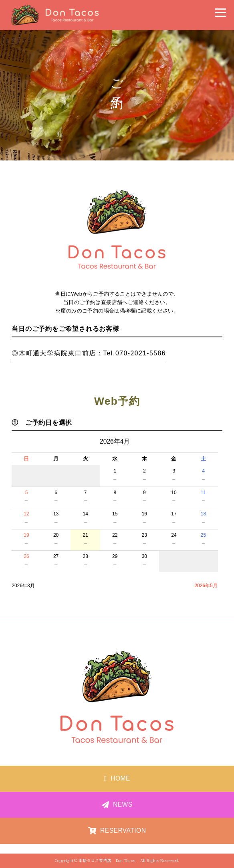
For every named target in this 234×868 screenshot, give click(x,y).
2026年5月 (206, 586)
